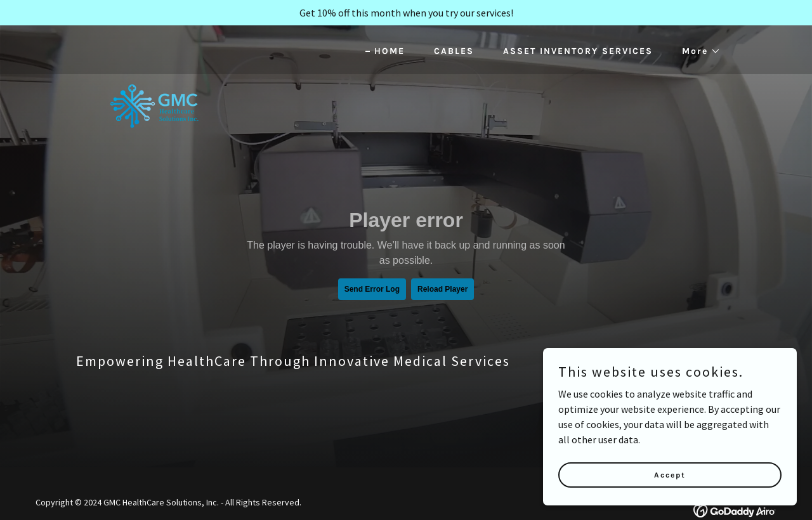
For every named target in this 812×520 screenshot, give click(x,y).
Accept (670, 474)
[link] (155, 48)
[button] (697, 51)
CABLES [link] (454, 51)
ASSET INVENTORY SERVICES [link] (578, 51)
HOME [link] (390, 51)
